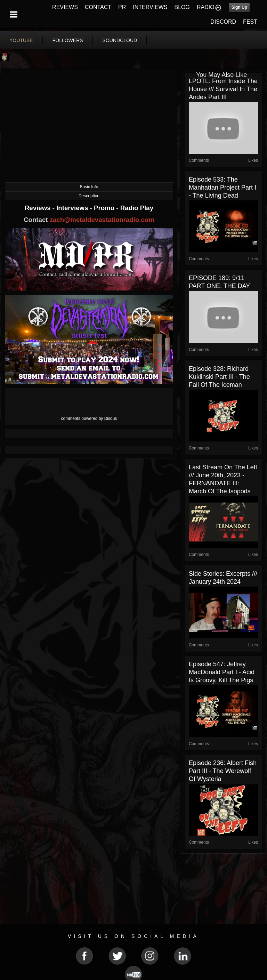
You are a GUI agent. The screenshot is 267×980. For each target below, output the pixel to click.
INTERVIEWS (150, 7)
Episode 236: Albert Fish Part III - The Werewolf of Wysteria (223, 771)
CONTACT (98, 7)
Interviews (73, 208)
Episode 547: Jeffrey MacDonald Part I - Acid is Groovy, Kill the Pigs (222, 672)
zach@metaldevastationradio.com (102, 220)
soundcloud (120, 40)
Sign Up (239, 7)
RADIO (206, 7)
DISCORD (223, 22)
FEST (250, 22)
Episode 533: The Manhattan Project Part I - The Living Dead (222, 188)
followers (68, 40)
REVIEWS (65, 7)
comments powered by (89, 419)
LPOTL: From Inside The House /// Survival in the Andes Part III (223, 89)
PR (122, 7)
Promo (105, 208)
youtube (21, 40)
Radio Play (137, 208)
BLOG (182, 7)
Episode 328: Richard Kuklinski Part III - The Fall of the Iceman (219, 377)
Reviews (39, 208)
